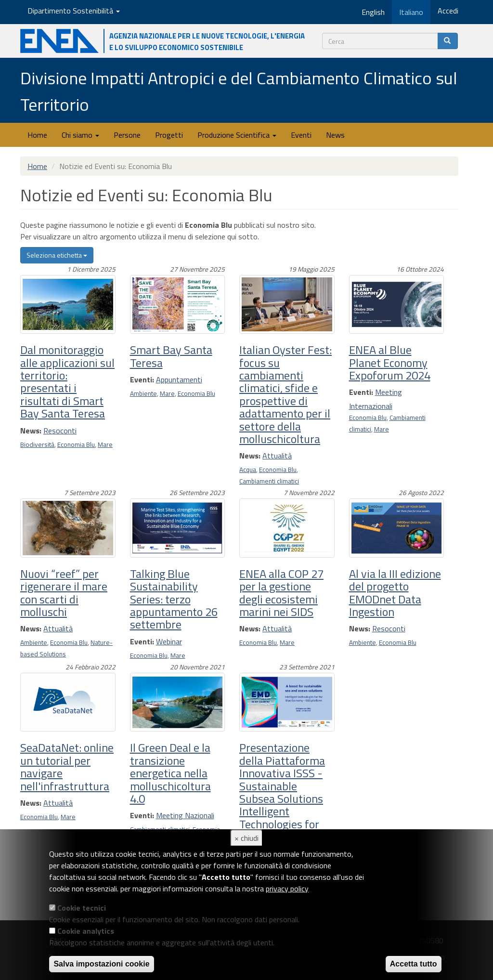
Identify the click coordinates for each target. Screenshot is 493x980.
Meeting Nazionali (185, 815)
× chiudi (246, 838)
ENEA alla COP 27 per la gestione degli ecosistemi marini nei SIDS (281, 593)
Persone (127, 135)
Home (37, 135)
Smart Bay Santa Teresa (171, 356)
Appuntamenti (179, 379)
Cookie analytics (86, 931)
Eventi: (142, 379)
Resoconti (60, 431)
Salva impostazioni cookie (101, 964)
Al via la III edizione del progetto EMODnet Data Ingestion (395, 593)
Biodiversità (37, 444)
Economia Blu (76, 444)
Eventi (301, 135)
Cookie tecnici (82, 908)
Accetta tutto (414, 964)
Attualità (277, 456)
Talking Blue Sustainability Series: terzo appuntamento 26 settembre (174, 599)
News (335, 135)
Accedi (448, 11)
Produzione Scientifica (237, 135)
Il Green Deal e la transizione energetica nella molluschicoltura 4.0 (170, 773)
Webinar (169, 641)
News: (31, 431)
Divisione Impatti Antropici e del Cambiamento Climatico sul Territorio (239, 91)
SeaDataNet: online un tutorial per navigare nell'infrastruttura (67, 766)
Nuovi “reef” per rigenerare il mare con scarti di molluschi (64, 593)
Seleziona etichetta (57, 255)
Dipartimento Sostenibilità (74, 11)
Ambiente (143, 393)
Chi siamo (80, 135)
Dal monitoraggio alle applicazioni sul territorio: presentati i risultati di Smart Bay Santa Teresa (67, 381)
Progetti (169, 135)
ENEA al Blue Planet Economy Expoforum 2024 (390, 362)
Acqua (248, 470)
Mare (105, 444)
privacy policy (287, 889)
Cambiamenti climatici (269, 481)
